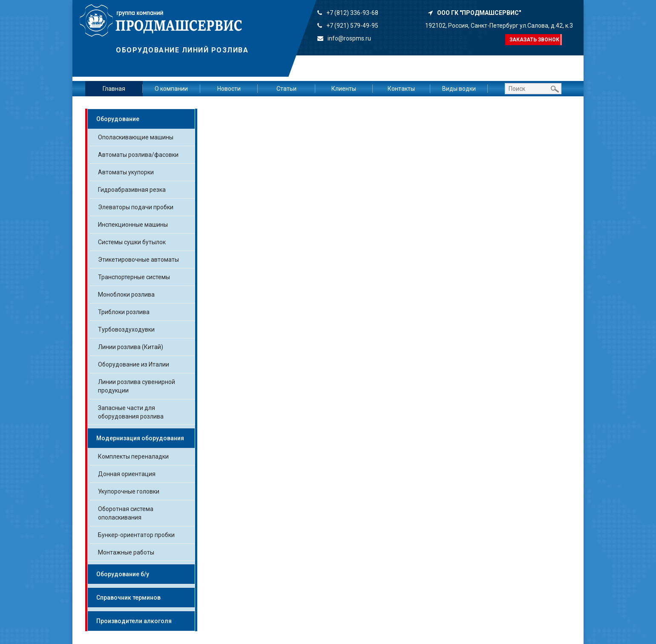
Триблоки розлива (124, 312)
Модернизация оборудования (140, 438)
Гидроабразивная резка (132, 190)
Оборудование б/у (123, 574)
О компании (171, 89)
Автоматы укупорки (126, 172)
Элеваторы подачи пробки (136, 207)
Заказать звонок (534, 40)
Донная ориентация (127, 474)
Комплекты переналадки (133, 456)
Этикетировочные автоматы (138, 260)
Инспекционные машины (133, 225)
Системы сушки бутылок (132, 242)
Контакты (401, 89)
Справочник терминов (128, 598)
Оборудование (118, 119)
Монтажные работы (126, 552)
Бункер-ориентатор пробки (136, 535)
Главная (114, 89)
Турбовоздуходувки (126, 329)
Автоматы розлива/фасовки (138, 155)
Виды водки (459, 89)
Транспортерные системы (134, 277)
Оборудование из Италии (134, 364)
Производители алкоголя (134, 621)
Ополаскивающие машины (136, 137)
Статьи (286, 89)
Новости (229, 89)
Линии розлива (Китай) (131, 347)
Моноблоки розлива (126, 295)
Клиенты (344, 89)
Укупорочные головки (129, 491)
